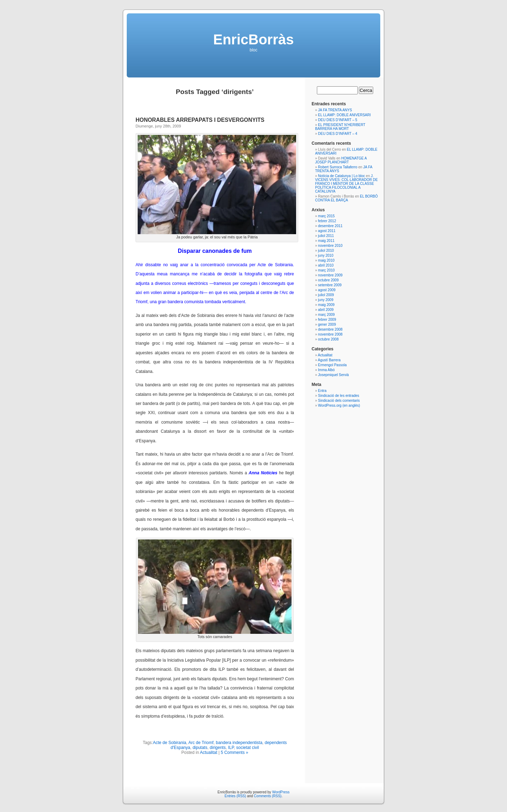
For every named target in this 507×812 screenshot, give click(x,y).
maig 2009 (326, 305)
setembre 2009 (330, 285)
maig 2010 (326, 260)
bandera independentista (239, 743)
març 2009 (326, 315)
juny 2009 (326, 300)
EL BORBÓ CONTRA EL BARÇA (346, 198)
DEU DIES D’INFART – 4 (337, 134)
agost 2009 (327, 290)
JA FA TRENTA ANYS (335, 110)
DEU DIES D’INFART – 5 (337, 120)
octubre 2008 (328, 339)
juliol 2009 (326, 295)
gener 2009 (327, 324)
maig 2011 (326, 241)
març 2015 (326, 216)
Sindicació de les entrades (339, 396)
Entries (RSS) (235, 796)
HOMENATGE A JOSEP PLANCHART (341, 160)
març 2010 (326, 270)
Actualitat (209, 752)
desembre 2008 (330, 329)
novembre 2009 (330, 275)
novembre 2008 (330, 334)
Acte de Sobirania (170, 743)
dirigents (218, 748)
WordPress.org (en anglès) (339, 405)
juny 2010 (326, 255)
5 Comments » (234, 752)
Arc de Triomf (201, 743)
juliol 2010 (326, 251)
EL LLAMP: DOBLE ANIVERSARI (344, 115)
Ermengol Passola (332, 365)
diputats (200, 748)
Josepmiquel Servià (333, 375)
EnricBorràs (254, 39)
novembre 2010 (330, 246)
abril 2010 (326, 265)
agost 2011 (327, 231)
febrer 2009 (327, 320)
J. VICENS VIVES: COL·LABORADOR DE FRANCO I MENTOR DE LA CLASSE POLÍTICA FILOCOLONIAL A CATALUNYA (346, 184)
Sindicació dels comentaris (339, 401)
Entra (322, 391)
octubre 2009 (328, 280)
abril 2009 (326, 310)
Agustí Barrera (329, 360)
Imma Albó (326, 370)
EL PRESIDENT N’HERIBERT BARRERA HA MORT (340, 127)
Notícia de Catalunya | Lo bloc (341, 176)
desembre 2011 (330, 226)
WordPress (281, 792)
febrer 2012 (327, 221)
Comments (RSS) (268, 796)
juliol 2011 (326, 236)
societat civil (248, 748)
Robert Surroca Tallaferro (338, 167)
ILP (231, 748)
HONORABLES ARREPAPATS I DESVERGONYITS (200, 120)
